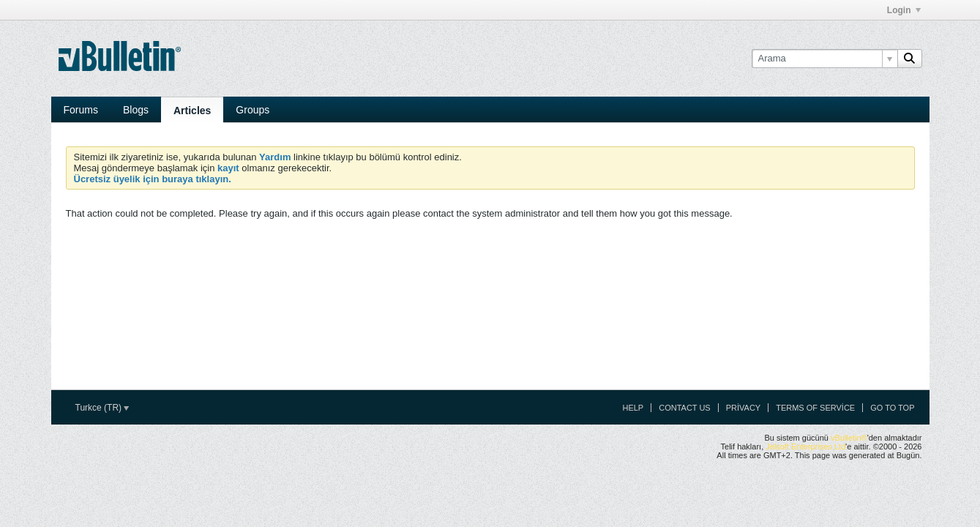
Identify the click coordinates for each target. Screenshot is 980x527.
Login (904, 10)
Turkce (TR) (102, 408)
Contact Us (685, 408)
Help (633, 408)
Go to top (892, 408)
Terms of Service (815, 408)
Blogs (136, 110)
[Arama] (824, 59)
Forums (81, 110)
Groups (253, 110)
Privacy (743, 408)
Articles (192, 111)
